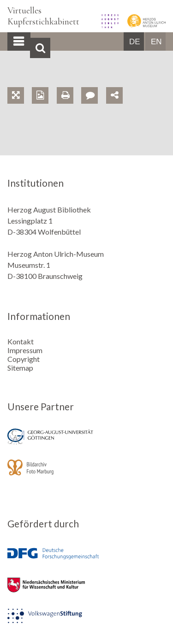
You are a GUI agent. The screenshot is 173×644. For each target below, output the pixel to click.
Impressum (25, 350)
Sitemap (20, 368)
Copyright (24, 359)
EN (156, 42)
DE (135, 42)
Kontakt (21, 341)
